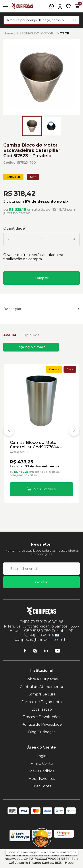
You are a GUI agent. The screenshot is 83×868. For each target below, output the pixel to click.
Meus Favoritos (42, 779)
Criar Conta (41, 786)
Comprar (42, 278)
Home (8, 33)
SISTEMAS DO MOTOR (35, 33)
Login (42, 756)
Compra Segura (41, 694)
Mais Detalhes (45, 489)
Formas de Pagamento (41, 702)
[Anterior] (9, 432)
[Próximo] (74, 432)
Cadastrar (42, 582)
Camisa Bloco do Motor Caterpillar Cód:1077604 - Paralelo (36, 445)
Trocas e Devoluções (41, 717)
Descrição (12, 309)
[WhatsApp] (52, 6)
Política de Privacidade (42, 724)
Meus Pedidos (42, 771)
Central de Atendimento (41, 687)
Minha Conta (41, 764)
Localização (42, 709)
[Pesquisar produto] (75, 20)
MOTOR (63, 33)
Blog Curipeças (42, 732)
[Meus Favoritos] (68, 6)
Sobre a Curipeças (41, 679)
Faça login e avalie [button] (31, 347)
